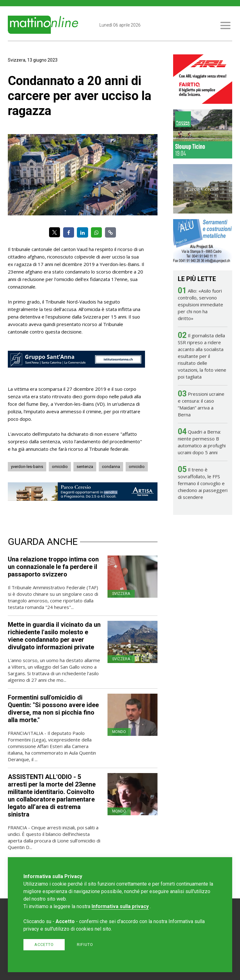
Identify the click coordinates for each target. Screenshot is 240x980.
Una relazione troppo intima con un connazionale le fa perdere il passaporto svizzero (53, 567)
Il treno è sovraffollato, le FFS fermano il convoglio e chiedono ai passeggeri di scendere (203, 483)
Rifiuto (85, 945)
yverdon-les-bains (27, 467)
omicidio (60, 467)
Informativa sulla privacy (120, 906)
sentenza (85, 467)
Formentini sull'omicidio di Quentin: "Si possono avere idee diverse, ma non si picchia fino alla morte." (53, 709)
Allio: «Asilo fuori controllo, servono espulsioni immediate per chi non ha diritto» (200, 304)
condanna (111, 467)
